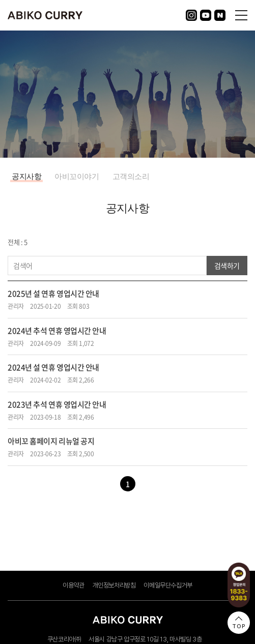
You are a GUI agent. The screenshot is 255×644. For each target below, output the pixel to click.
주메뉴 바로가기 (0, 0)
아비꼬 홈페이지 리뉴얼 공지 (51, 441)
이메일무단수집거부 (168, 585)
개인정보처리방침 (114, 585)
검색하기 (227, 266)
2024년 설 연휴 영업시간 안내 (53, 367)
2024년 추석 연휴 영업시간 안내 (57, 331)
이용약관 (73, 585)
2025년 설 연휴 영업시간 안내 (53, 294)
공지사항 (26, 177)
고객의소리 (131, 177)
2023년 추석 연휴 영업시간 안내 (57, 404)
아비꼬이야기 (77, 177)
